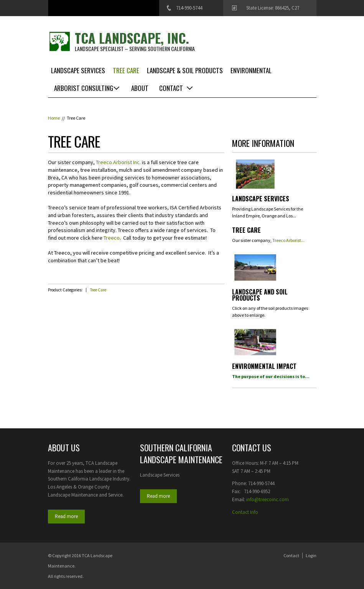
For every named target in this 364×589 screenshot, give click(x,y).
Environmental (251, 70)
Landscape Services (78, 70)
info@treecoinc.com (268, 499)
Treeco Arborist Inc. (118, 162)
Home (54, 118)
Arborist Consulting (84, 88)
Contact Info (245, 512)
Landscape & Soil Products (185, 70)
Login (311, 555)
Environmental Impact (264, 367)
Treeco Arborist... (288, 240)
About (140, 88)
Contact (171, 88)
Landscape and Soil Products (260, 296)
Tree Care (126, 70)
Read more (66, 516)
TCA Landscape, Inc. (132, 38)
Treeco (112, 238)
